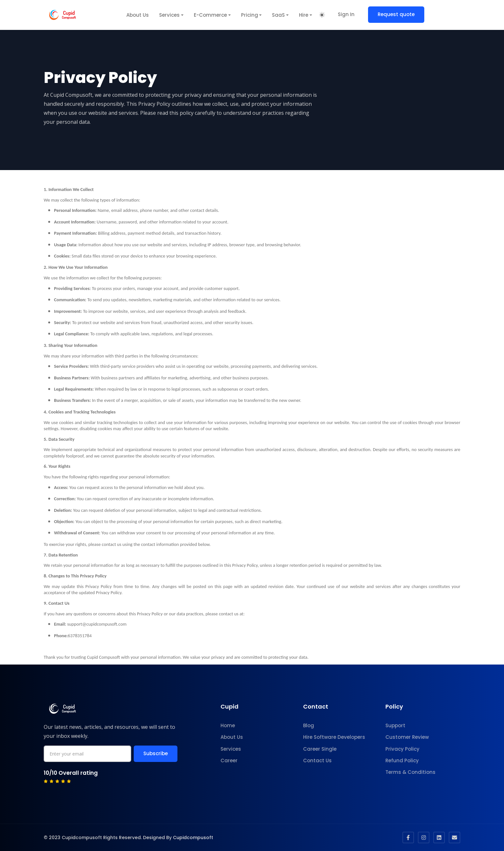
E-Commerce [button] (210, 15)
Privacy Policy (402, 749)
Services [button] (169, 15)
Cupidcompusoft (193, 837)
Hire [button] (304, 15)
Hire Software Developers (334, 737)
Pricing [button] (250, 15)
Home (228, 725)
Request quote (396, 14)
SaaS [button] (278, 15)
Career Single (320, 749)
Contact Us (317, 760)
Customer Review (407, 737)
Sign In (346, 14)
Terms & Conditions (410, 772)
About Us (138, 15)
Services (231, 749)
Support (395, 725)
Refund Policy (402, 760)
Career (229, 760)
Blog (309, 725)
